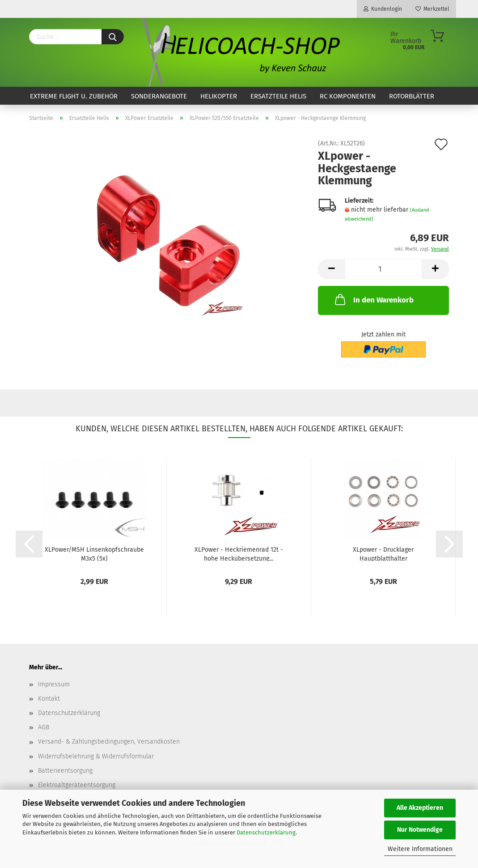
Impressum (54, 684)
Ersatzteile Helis (278, 96)
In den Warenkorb (373, 299)
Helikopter (219, 96)
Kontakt (49, 699)
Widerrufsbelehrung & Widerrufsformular (96, 756)
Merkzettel (432, 9)
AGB (44, 727)
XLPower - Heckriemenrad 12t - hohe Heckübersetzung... (239, 553)
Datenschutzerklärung (266, 832)
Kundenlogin (383, 9)
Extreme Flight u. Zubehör (74, 96)
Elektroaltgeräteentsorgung (77, 785)
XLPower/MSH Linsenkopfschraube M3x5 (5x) (94, 553)
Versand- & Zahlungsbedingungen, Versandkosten (109, 742)
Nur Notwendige (420, 830)
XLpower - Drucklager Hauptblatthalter (383, 553)
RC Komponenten (348, 96)
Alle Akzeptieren (420, 808)
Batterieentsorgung (65, 771)
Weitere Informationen (420, 849)
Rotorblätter (412, 96)
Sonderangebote (159, 96)
